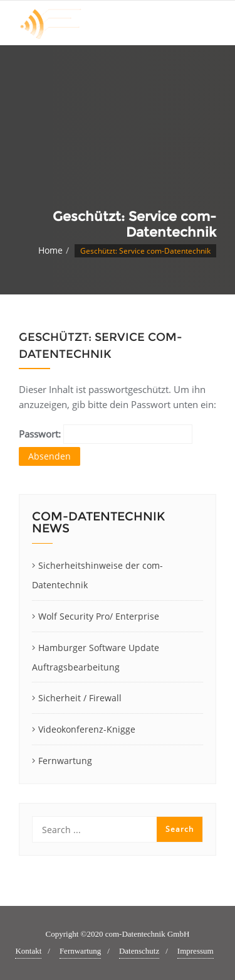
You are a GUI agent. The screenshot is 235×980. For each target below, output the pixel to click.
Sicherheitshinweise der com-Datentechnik (97, 575)
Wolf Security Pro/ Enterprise (99, 616)
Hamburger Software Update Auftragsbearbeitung (96, 657)
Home (50, 250)
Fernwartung (65, 761)
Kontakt (28, 951)
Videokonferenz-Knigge (87, 729)
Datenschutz (139, 951)
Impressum (196, 951)
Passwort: (106, 434)
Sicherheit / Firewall (80, 698)
